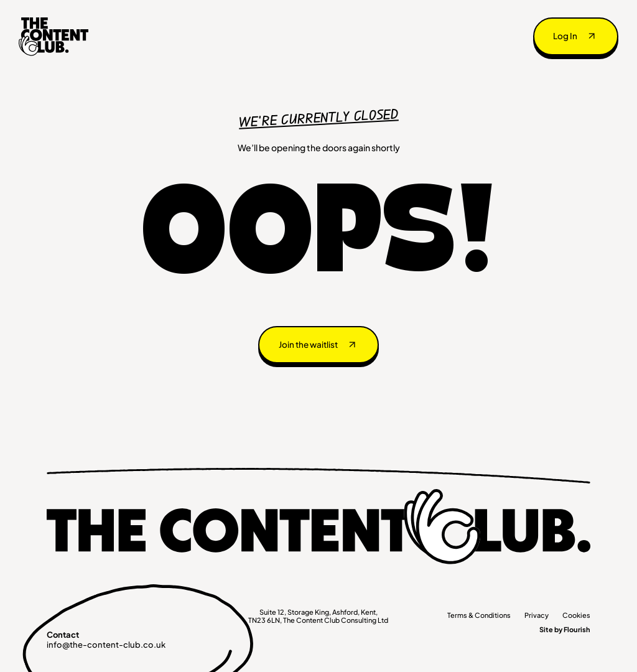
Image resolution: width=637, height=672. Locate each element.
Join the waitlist (308, 344)
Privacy (537, 615)
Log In (565, 36)
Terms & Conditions (479, 615)
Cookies (576, 615)
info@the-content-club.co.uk (106, 645)
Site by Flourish (565, 629)
